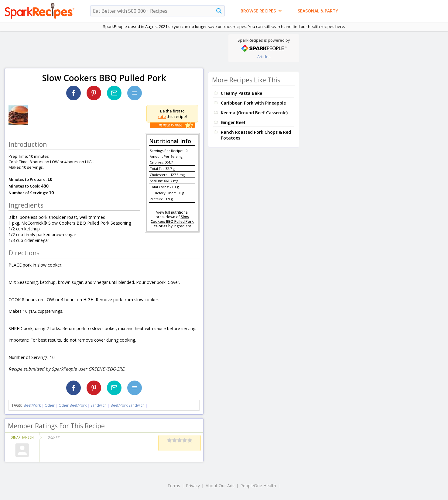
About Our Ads (220, 486)
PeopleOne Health (258, 486)
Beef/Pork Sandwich (128, 405)
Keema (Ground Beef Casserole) (254, 113)
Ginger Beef (233, 122)
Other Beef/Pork (73, 405)
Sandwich (99, 405)
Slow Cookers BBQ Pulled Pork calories (172, 221)
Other (50, 405)
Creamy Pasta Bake (241, 93)
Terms (174, 486)
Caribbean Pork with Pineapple (253, 103)
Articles (264, 57)
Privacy (193, 486)
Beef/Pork (32, 405)
